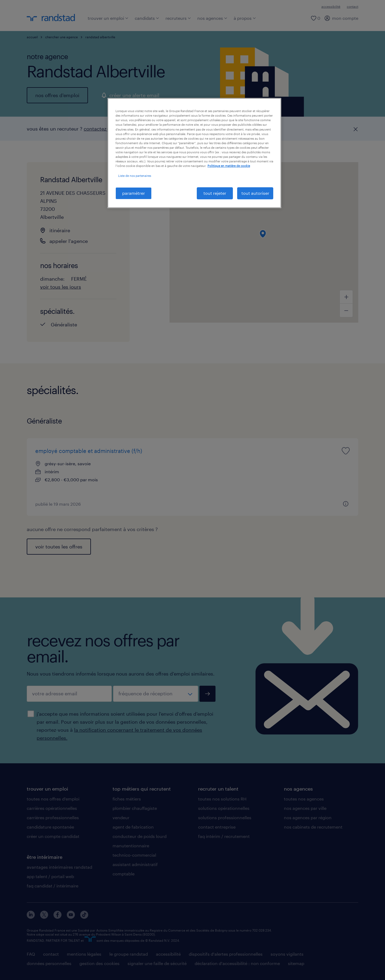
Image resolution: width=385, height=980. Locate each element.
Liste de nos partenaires (135, 176)
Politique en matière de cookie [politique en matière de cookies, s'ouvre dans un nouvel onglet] (229, 166)
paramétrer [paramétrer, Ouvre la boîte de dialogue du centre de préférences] (134, 193)
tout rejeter (215, 193)
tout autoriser (255, 193)
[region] (194, 153)
